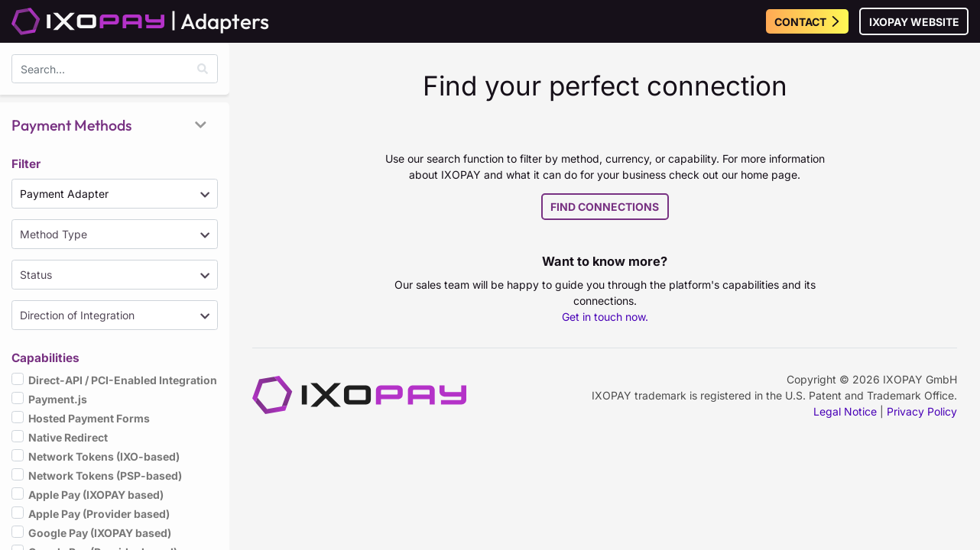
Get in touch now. (605, 317)
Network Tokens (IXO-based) (104, 456)
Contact (808, 22)
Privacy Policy (922, 411)
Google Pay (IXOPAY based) (100, 532)
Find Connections (605, 207)
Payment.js (58, 398)
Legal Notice (845, 411)
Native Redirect (68, 437)
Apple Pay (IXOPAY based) (96, 494)
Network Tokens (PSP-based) (105, 475)
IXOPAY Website (914, 22)
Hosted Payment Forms (89, 417)
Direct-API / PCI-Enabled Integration (123, 379)
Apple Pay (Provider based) (99, 513)
